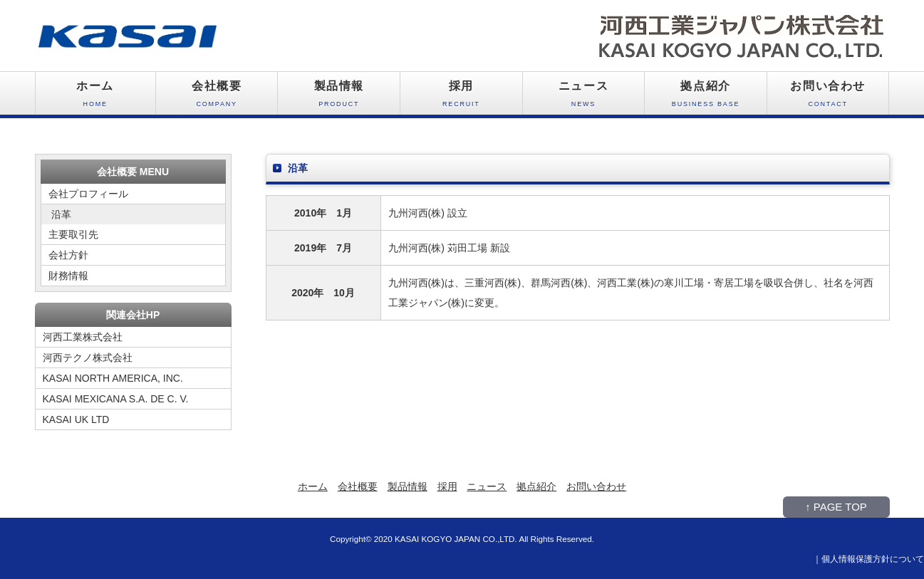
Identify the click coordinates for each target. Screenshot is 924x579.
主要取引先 (73, 234)
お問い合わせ (828, 97)
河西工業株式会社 (83, 337)
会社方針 (68, 255)
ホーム (95, 97)
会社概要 (217, 97)
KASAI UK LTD (76, 419)
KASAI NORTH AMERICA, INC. (113, 378)
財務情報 (68, 276)
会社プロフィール (88, 194)
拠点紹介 (706, 97)
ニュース (584, 97)
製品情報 (339, 97)
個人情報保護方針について (873, 559)
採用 (461, 97)
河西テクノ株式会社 (88, 358)
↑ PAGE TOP (836, 507)
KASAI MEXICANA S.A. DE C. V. (116, 399)
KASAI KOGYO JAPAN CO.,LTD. (456, 539)
